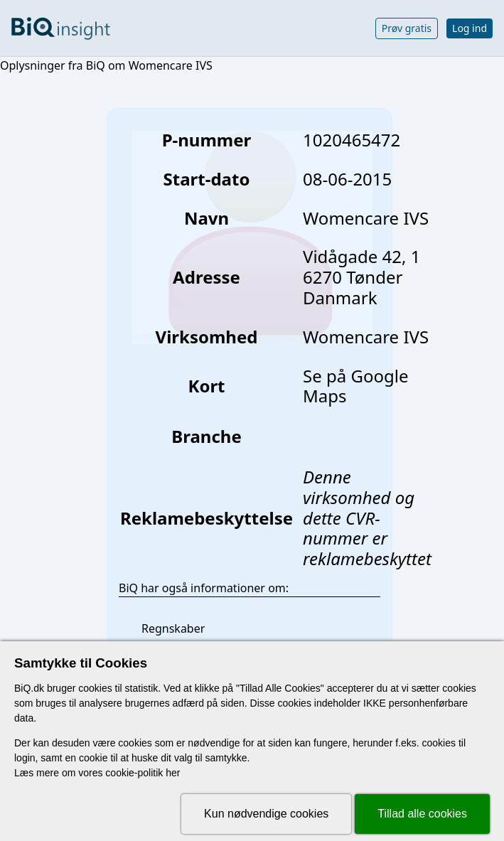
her (173, 773)
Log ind (470, 28)
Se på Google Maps (355, 386)
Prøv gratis (407, 28)
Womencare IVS (366, 337)
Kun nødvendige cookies (266, 814)
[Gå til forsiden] (61, 28)
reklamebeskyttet (367, 558)
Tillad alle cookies (422, 814)
